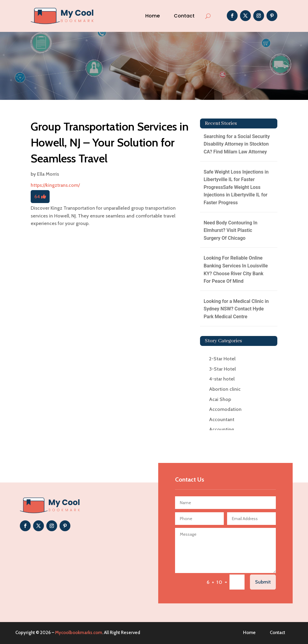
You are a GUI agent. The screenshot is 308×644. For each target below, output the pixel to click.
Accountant (222, 419)
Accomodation (225, 409)
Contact (184, 16)
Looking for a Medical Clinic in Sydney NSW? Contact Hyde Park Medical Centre (236, 309)
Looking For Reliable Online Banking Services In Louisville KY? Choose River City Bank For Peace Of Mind (236, 270)
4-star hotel (222, 379)
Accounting (222, 429)
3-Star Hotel (222, 369)
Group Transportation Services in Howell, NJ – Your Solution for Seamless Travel (110, 142)
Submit (263, 582)
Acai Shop (220, 399)
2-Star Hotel (222, 359)
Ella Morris (48, 174)
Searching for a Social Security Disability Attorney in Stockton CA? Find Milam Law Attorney (237, 144)
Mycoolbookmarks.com (79, 633)
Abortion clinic (225, 389)
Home (152, 16)
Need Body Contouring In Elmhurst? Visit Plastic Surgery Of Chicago (231, 230)
